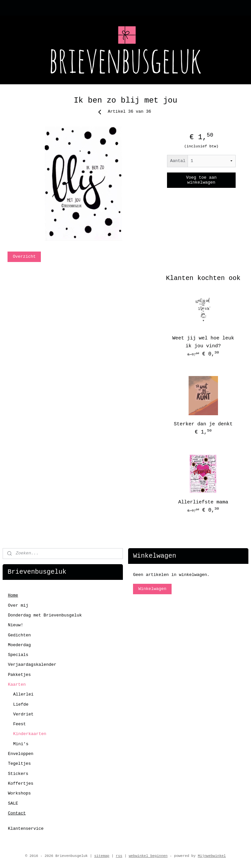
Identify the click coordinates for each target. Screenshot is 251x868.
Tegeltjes (19, 764)
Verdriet (23, 714)
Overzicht (24, 257)
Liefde (21, 704)
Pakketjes (19, 675)
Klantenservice (26, 829)
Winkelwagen (152, 589)
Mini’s (21, 744)
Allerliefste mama (203, 502)
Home (13, 595)
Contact (17, 813)
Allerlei (23, 694)
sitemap (102, 856)
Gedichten (19, 635)
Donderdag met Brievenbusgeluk (45, 615)
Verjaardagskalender (32, 665)
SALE (13, 803)
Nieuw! (16, 625)
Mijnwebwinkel (212, 856)
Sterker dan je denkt (203, 424)
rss (119, 856)
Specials (18, 655)
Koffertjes (21, 784)
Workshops (19, 793)
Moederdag (19, 645)
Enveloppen (21, 754)
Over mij (18, 606)
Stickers (18, 774)
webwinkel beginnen (148, 856)
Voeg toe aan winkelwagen (201, 180)
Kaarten (17, 685)
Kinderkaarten (30, 734)
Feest (19, 724)
